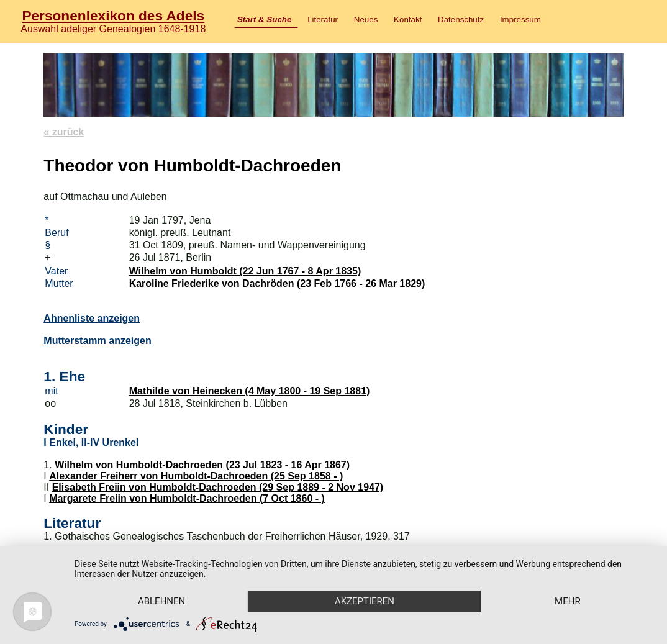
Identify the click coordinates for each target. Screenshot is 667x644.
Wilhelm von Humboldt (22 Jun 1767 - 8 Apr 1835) (245, 271)
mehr (568, 601)
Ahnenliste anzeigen (92, 318)
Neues (366, 20)
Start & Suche (264, 20)
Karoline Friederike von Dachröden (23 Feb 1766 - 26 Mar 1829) (277, 283)
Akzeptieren (365, 601)
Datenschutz (461, 20)
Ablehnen (161, 601)
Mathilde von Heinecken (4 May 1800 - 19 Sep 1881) (250, 391)
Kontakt (408, 20)
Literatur (323, 20)
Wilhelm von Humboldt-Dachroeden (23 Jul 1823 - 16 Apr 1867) (202, 465)
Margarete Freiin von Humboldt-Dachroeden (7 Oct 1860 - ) (187, 498)
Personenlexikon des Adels (113, 16)
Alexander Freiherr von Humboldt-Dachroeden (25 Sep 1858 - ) (196, 476)
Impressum (520, 20)
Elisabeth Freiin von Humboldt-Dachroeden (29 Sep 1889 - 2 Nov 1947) (218, 487)
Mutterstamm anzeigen (97, 341)
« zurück (64, 132)
